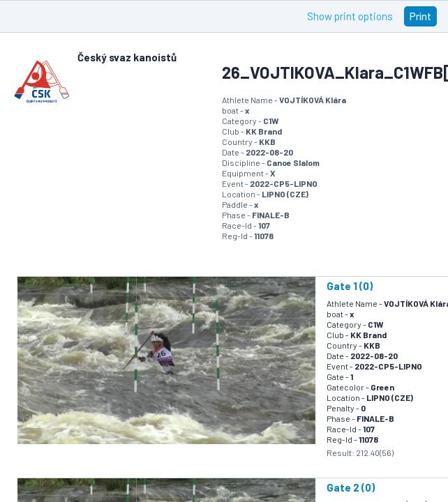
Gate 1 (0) (350, 286)
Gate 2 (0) (351, 487)
